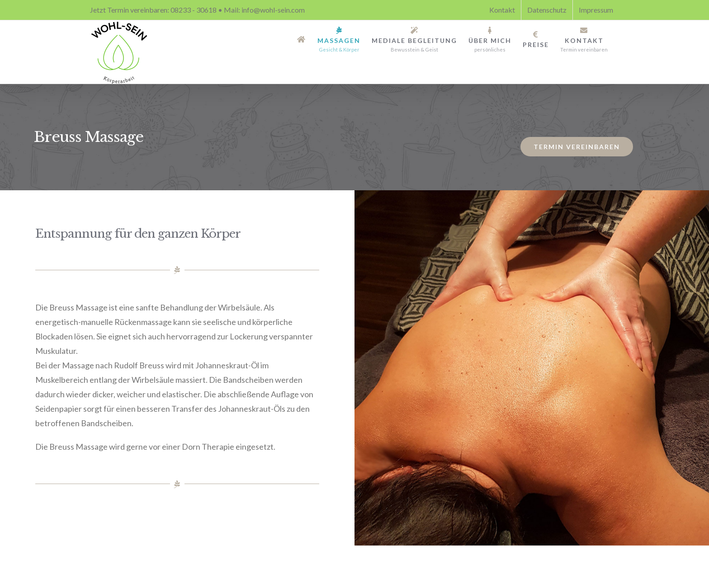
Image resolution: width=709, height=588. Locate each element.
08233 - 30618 (194, 10)
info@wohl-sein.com (273, 10)
